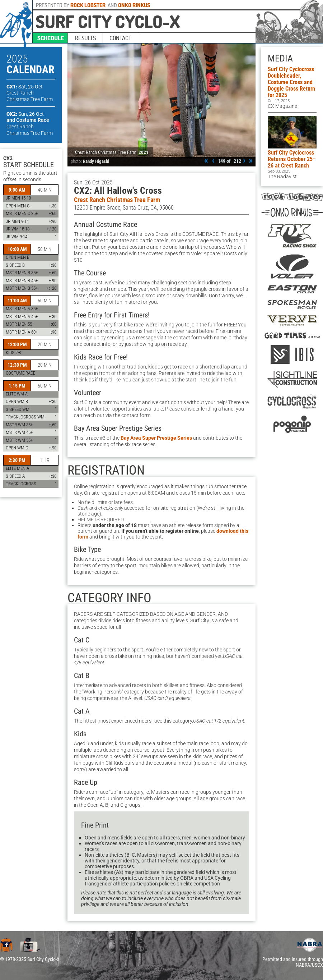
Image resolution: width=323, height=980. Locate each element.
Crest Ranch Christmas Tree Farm (117, 200)
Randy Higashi (96, 161)
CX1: (25, 87)
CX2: (25, 114)
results (85, 38)
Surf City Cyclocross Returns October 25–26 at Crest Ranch (292, 159)
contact (120, 38)
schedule (51, 38)
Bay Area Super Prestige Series (156, 438)
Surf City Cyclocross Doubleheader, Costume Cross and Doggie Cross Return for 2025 (291, 82)
